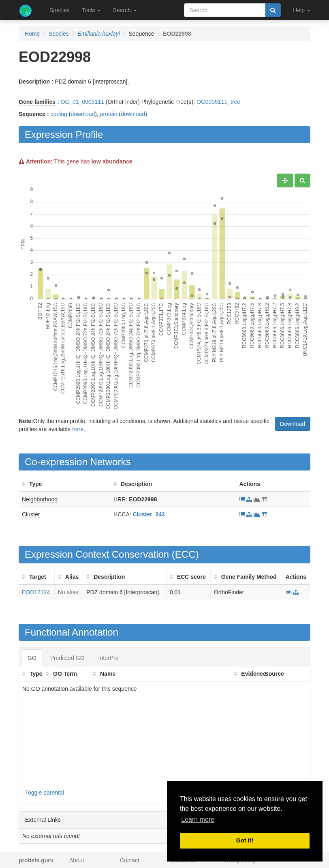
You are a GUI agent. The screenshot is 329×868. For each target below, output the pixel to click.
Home (32, 34)
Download (293, 424)
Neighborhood (40, 499)
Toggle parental (45, 793)
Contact (130, 860)
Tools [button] (91, 10)
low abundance (112, 161)
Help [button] (302, 10)
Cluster (31, 514)
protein (109, 114)
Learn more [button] (198, 820)
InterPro (109, 658)
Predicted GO (67, 658)
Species (60, 10)
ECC (185, 554)
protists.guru (36, 860)
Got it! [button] (245, 840)
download (83, 114)
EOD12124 (36, 592)
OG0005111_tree (218, 102)
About (77, 860)
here (78, 429)
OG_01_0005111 (82, 102)
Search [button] (124, 10)
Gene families (37, 102)
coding (59, 114)
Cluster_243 (149, 514)
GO (32, 658)
